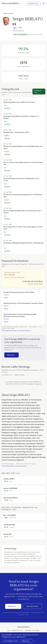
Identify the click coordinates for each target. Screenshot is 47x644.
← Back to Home (8, 13)
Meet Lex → (12, 355)
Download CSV (38, 92)
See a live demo (32, 606)
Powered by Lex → (34, 3)
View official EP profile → (36, 35)
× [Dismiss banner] (35, 641)
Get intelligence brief (11, 641)
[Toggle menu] (44, 3)
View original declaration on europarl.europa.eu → (17, 331)
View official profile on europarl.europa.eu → (15, 466)
